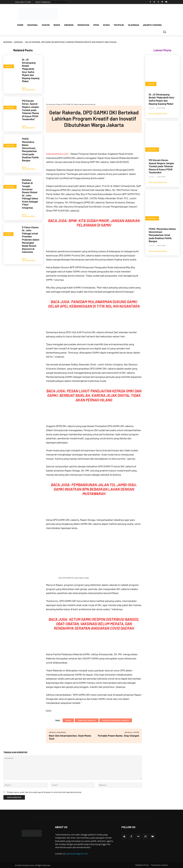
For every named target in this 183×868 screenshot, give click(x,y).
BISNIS (8, 228)
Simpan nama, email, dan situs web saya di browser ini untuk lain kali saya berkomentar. (44, 792)
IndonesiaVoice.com (57, 154)
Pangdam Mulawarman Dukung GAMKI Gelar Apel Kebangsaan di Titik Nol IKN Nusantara (94, 304)
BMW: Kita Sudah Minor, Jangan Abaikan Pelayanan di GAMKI (104, 223)
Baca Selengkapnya (29, 88)
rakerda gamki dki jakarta (116, 720)
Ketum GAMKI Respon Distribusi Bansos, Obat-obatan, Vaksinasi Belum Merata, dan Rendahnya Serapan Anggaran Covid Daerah (97, 624)
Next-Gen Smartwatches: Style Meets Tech (70, 737)
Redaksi (152, 108)
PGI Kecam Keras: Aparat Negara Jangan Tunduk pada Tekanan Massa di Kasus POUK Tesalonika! (30, 109)
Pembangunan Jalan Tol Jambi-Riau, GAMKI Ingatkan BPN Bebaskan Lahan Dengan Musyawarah (95, 489)
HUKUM (9, 66)
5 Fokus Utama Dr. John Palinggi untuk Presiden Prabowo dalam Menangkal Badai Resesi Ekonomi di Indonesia (31, 234)
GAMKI (68, 720)
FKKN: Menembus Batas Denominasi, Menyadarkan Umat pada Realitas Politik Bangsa (30, 147)
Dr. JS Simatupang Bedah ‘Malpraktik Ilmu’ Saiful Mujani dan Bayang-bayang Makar (31, 70)
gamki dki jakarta (87, 720)
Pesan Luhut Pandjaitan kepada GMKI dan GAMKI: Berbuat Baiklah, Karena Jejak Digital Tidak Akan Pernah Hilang (94, 395)
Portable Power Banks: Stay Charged (118, 736)
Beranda (8, 42)
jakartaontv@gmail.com (77, 854)
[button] (164, 32)
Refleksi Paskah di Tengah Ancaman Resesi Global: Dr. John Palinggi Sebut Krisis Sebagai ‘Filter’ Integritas (30, 190)
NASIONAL (19, 42)
